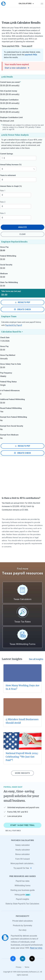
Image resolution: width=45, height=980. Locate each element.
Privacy (19, 967)
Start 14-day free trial (22, 825)
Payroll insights (22, 899)
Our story (23, 930)
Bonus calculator (22, 854)
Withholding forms (22, 886)
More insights (22, 773)
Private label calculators (22, 921)
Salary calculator (22, 845)
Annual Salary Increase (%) (12, 165)
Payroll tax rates (23, 881)
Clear (22, 234)
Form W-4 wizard (22, 859)
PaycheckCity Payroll (14, 325)
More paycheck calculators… (23, 863)
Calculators (26, 3)
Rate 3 (4, 213)
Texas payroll (27, 46)
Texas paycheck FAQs (11, 46)
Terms (27, 967)
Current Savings (8, 154)
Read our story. (36, 948)
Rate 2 (4, 202)
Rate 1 (4, 191)
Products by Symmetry (23, 926)
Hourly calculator (23, 850)
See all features (13, 831)
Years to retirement (9, 175)
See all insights (36, 659)
